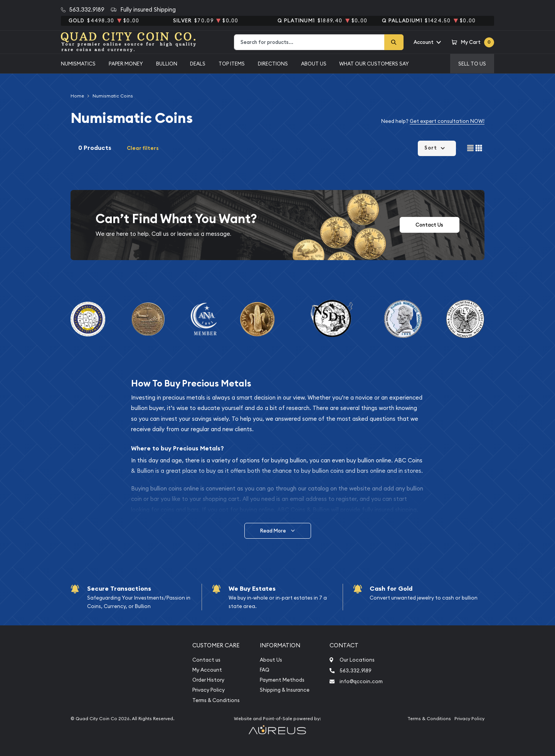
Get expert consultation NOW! (447, 121)
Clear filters (143, 148)
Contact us (206, 660)
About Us (314, 64)
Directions (273, 64)
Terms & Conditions (216, 700)
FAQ (265, 670)
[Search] (394, 42)
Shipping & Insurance (285, 690)
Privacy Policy (209, 690)
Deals (198, 64)
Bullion (167, 64)
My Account (207, 670)
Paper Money (126, 64)
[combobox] (309, 42)
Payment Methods (282, 680)
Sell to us (472, 64)
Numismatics (78, 64)
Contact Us (429, 225)
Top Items (232, 64)
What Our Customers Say (374, 64)
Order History (208, 680)
